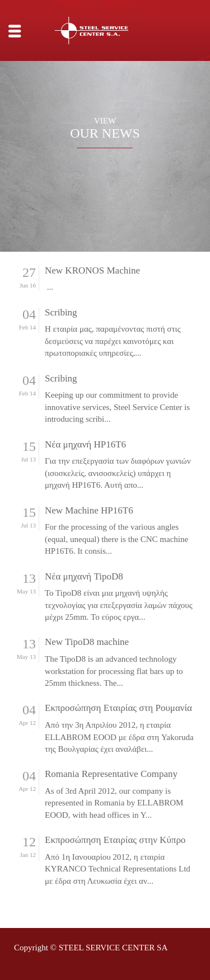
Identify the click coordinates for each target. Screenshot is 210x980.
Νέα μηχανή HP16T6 (85, 445)
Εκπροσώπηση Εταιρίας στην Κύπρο (115, 840)
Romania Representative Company (111, 774)
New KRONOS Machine (92, 271)
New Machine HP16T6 (89, 511)
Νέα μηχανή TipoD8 (84, 577)
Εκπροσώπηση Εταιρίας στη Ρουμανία (118, 708)
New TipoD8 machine (87, 642)
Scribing (61, 313)
